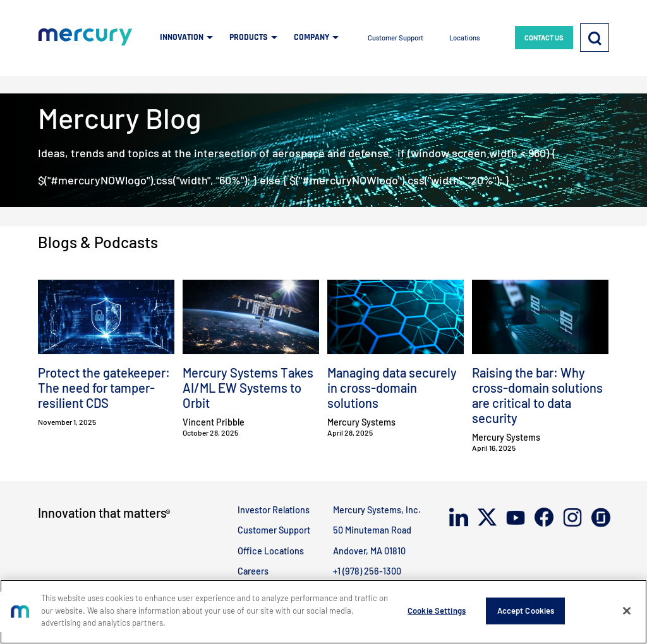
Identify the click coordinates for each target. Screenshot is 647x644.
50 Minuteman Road (372, 530)
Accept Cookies (526, 611)
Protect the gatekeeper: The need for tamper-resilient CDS (104, 388)
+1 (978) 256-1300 (367, 571)
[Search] (595, 38)
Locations (464, 38)
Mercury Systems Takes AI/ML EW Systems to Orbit (248, 388)
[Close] (627, 611)
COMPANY (311, 37)
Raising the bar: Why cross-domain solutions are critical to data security (537, 395)
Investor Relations (274, 510)
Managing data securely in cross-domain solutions (392, 388)
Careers (253, 571)
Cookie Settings (437, 611)
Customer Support (396, 38)
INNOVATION (182, 37)
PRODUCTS (249, 37)
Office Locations (271, 551)
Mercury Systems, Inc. (377, 510)
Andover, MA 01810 (369, 551)
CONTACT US (544, 38)
